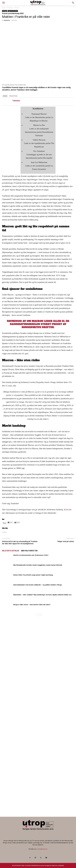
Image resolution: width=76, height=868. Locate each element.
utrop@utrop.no (42, 849)
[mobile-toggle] (3, 3)
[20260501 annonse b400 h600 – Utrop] (23, 680)
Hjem (4, 8)
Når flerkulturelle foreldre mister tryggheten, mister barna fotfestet (38, 565)
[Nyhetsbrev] (38, 809)
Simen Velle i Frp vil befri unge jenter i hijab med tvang (33, 575)
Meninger (10, 8)
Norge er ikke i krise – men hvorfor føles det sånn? (32, 605)
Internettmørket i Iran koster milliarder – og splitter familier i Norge (38, 585)
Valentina (7, 20)
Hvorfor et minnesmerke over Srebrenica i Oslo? (31, 555)
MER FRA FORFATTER (29, 551)
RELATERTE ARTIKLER (11, 551)
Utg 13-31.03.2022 (13, 11)
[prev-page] (37, 615)
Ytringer (17, 8)
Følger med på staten (66, 541)
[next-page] (40, 615)
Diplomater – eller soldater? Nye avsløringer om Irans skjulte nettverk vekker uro (42, 595)
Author (5, 96)
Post (5, 523)
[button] (73, 3)
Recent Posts (13, 96)
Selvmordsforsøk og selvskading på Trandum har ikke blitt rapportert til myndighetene (20, 543)
